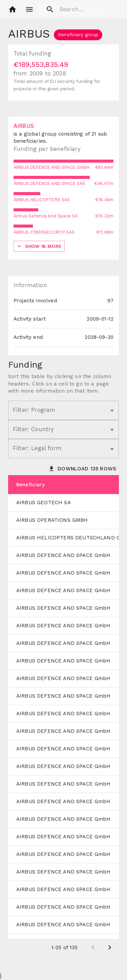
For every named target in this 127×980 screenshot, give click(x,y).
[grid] (63, 716)
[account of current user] (29, 9)
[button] (13, 9)
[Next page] (110, 948)
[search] (74, 9)
